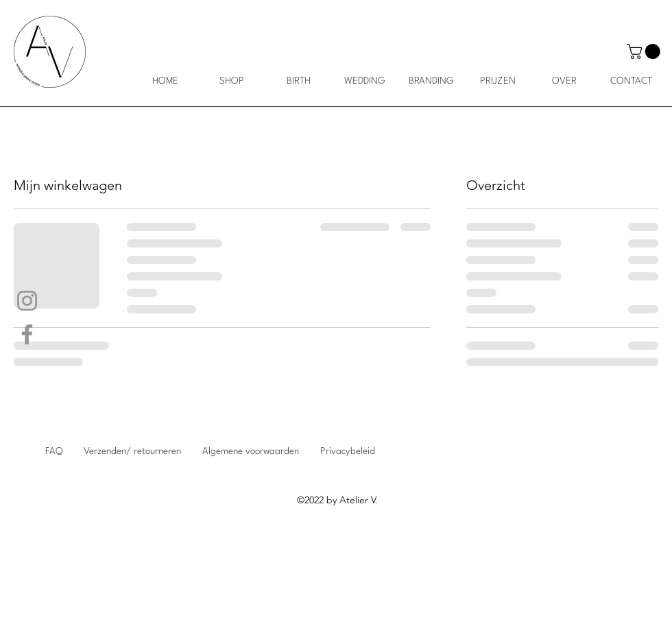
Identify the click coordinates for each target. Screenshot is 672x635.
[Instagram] (27, 301)
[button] (645, 51)
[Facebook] (27, 334)
